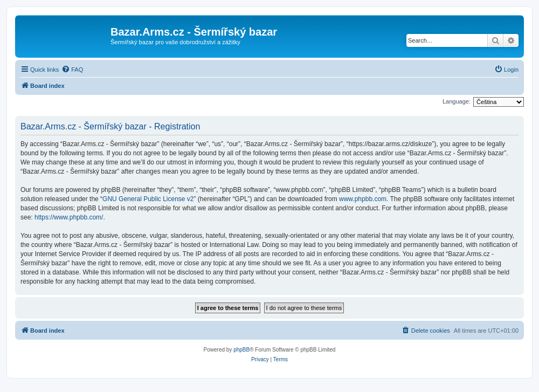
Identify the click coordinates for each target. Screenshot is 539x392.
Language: (457, 101)
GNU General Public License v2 (148, 199)
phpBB (241, 350)
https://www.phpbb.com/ (69, 217)
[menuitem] (72, 70)
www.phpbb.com (363, 199)
